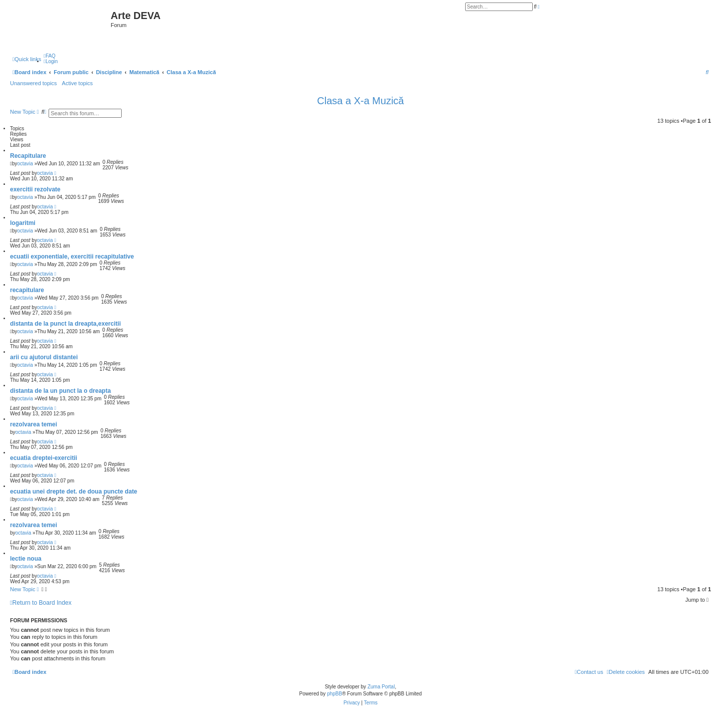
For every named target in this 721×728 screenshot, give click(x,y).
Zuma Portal (381, 687)
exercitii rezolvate (35, 189)
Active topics (78, 83)
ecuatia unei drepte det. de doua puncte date (74, 492)
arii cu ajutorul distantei (44, 357)
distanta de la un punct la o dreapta (60, 391)
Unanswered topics (34, 83)
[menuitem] (50, 56)
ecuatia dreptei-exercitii (44, 458)
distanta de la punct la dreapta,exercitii (65, 324)
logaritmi (23, 223)
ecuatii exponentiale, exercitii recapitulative (72, 257)
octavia (25, 164)
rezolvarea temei (34, 424)
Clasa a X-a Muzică (360, 101)
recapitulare (27, 290)
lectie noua (26, 559)
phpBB (334, 694)
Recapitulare (28, 156)
